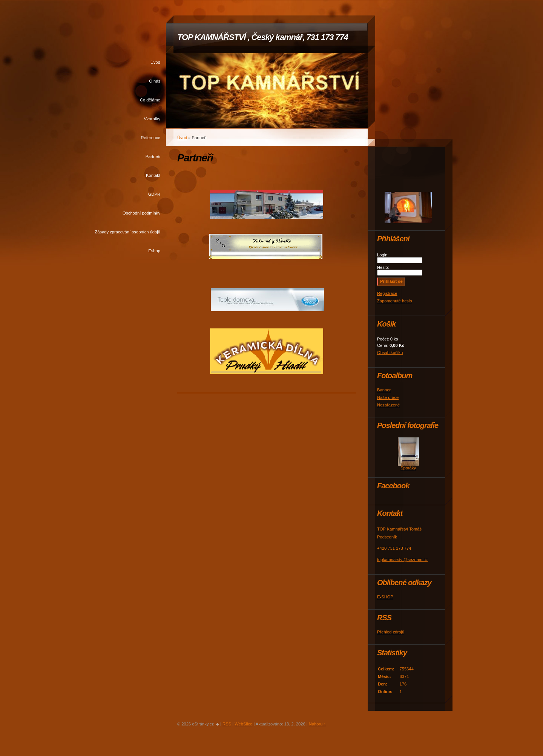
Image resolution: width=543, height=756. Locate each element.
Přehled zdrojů (391, 632)
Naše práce (388, 397)
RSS (227, 724)
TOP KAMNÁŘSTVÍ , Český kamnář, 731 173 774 (263, 37)
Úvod (155, 62)
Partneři (153, 156)
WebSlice (243, 724)
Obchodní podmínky (141, 213)
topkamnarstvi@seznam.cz (402, 560)
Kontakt (153, 175)
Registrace (387, 293)
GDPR (154, 194)
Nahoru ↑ (317, 724)
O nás (155, 81)
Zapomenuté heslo (395, 301)
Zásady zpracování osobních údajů (127, 232)
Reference (150, 138)
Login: (383, 255)
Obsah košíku (390, 353)
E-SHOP (385, 597)
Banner (384, 390)
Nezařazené (388, 405)
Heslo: (383, 267)
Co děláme (150, 100)
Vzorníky (152, 119)
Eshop (154, 251)
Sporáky (408, 468)
